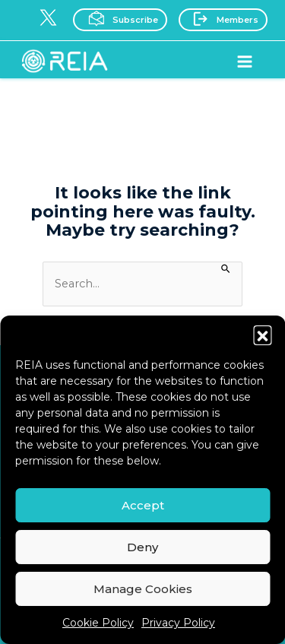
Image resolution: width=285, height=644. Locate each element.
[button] (262, 335)
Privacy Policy (178, 623)
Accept (143, 505)
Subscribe (119, 19)
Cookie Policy (98, 623)
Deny (142, 547)
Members (222, 19)
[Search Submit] (226, 268)
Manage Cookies (143, 589)
